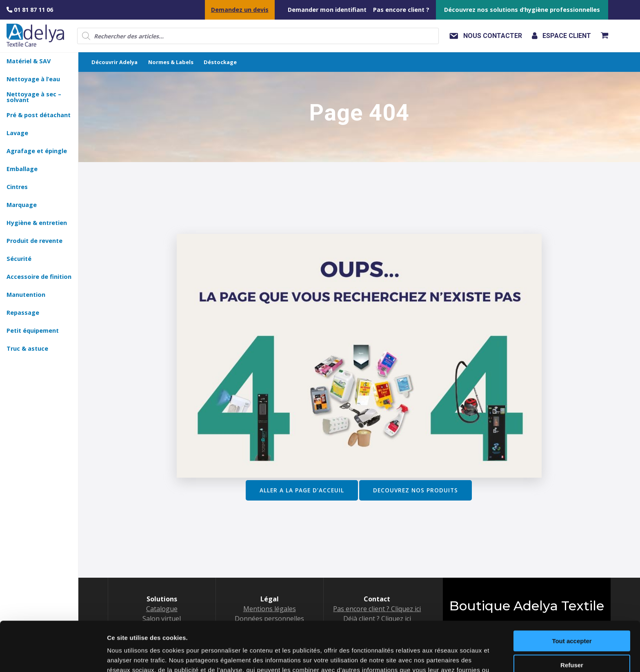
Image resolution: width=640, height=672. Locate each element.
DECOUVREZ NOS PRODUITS (416, 490)
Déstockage (220, 62)
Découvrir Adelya (114, 62)
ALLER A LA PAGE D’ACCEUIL (302, 490)
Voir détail (122, 656)
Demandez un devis (240, 10)
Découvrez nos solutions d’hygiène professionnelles (522, 10)
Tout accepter (572, 595)
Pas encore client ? (401, 10)
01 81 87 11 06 (30, 10)
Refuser (572, 618)
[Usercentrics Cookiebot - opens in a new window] (53, 656)
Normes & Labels (171, 62)
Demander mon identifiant (327, 10)
